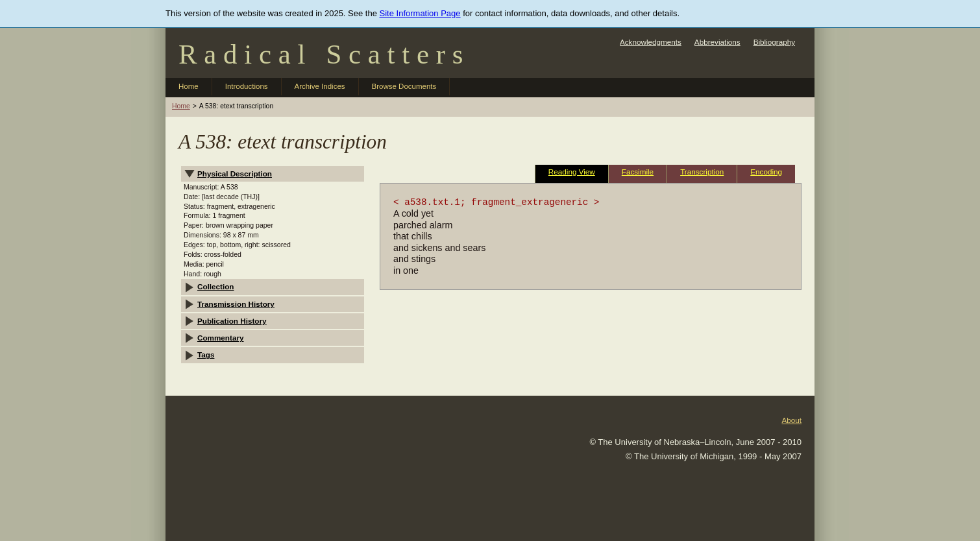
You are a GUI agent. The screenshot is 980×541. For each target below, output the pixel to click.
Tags (206, 355)
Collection (216, 286)
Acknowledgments (651, 42)
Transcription (702, 172)
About (791, 420)
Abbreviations (717, 42)
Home (189, 86)
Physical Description (235, 174)
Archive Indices (320, 86)
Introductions (247, 86)
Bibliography (774, 42)
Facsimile (638, 172)
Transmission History (236, 304)
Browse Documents (404, 86)
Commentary (220, 338)
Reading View (572, 172)
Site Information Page (420, 13)
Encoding (766, 172)
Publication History (232, 321)
